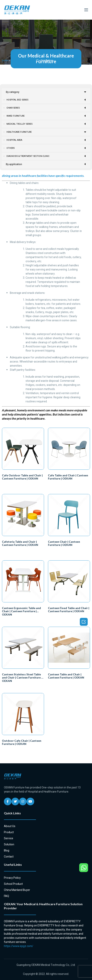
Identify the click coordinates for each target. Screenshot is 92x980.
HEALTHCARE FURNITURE (25, 61)
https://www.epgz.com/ (19, 958)
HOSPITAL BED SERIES (46, 100)
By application (46, 176)
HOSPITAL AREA (46, 152)
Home (5, 61)
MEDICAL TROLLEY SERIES (46, 124)
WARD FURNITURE (46, 116)
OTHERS (46, 160)
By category (46, 92)
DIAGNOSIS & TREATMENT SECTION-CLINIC (46, 168)
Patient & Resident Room (20, 140)
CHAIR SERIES (46, 108)
